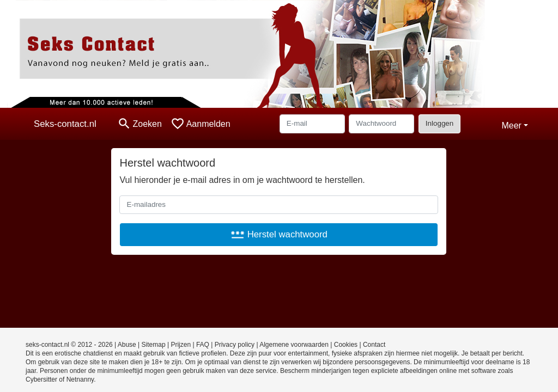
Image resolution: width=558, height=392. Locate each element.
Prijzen (181, 345)
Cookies (346, 345)
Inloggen (439, 123)
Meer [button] (511, 125)
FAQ (203, 345)
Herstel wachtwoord (279, 234)
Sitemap (154, 345)
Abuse (127, 345)
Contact (374, 345)
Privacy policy (235, 345)
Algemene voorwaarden (294, 345)
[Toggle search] (139, 124)
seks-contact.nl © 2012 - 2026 (69, 345)
